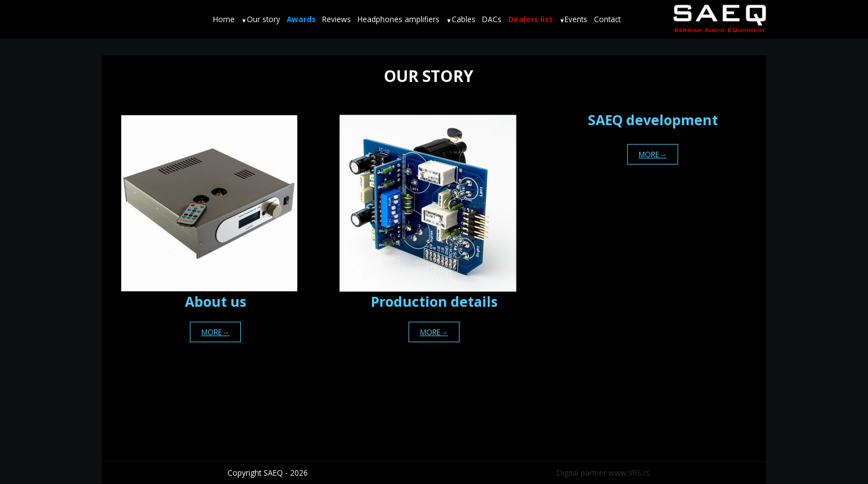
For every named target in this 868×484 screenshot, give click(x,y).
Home (224, 19)
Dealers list (530, 19)
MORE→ (216, 332)
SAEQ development (653, 120)
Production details (434, 302)
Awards (301, 19)
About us (216, 302)
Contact (607, 19)
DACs (492, 19)
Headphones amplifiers (399, 19)
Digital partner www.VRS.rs (603, 473)
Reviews (337, 19)
